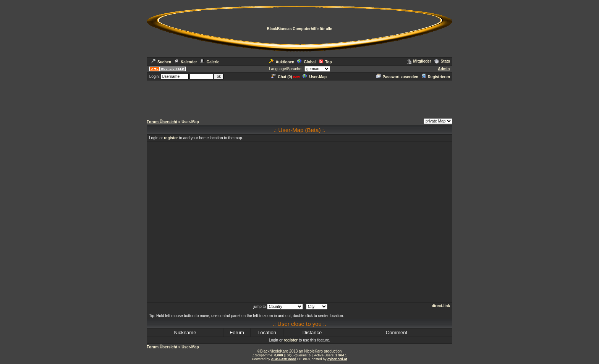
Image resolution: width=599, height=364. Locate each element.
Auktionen (281, 62)
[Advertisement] (299, 98)
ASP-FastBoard (283, 359)
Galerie (210, 62)
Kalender (186, 62)
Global (306, 62)
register (171, 138)
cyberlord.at (337, 359)
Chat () (282, 77)
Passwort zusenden (397, 77)
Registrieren (436, 77)
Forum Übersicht (162, 122)
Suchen (161, 62)
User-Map (315, 77)
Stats (442, 61)
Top (325, 62)
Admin (444, 69)
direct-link (441, 306)
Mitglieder (419, 61)
